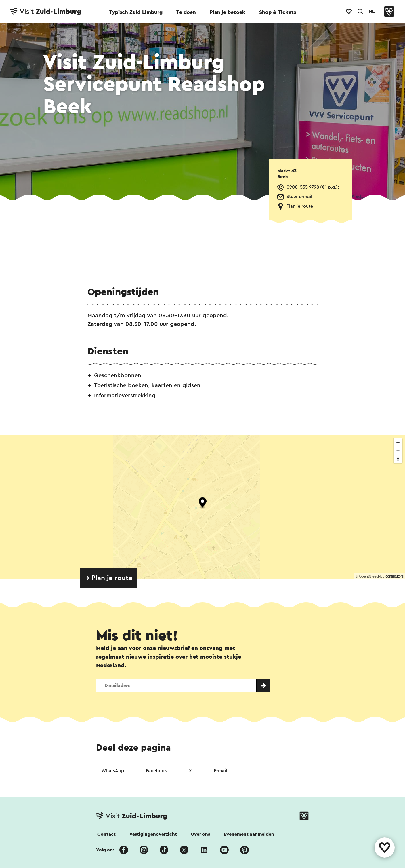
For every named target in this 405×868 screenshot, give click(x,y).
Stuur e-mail (299, 197)
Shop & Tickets (278, 12)
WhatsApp (113, 771)
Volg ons (105, 850)
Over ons (200, 834)
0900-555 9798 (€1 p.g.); (313, 187)
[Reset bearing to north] (398, 459)
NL (372, 12)
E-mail (220, 771)
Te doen (186, 12)
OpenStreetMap (372, 576)
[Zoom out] (398, 451)
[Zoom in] (398, 442)
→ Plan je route (109, 578)
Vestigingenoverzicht (153, 834)
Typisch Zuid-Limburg (136, 12)
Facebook (156, 771)
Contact (106, 834)
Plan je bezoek (228, 12)
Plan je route (300, 206)
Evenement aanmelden (249, 834)
